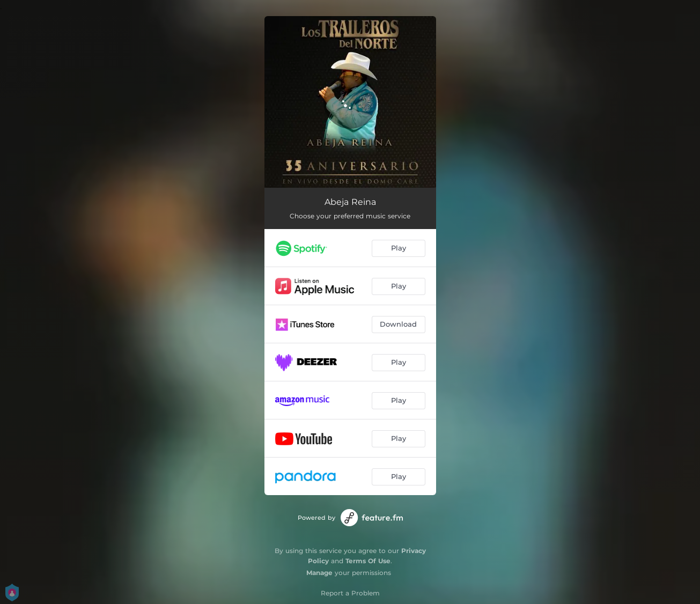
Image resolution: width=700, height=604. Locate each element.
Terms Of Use (368, 561)
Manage (319, 573)
